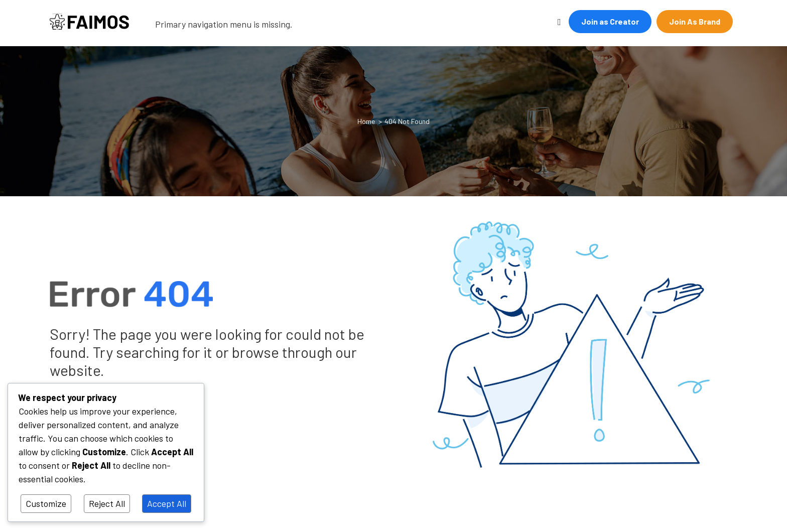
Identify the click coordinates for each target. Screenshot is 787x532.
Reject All (107, 503)
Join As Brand (695, 21)
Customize (46, 503)
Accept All (167, 503)
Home (366, 121)
